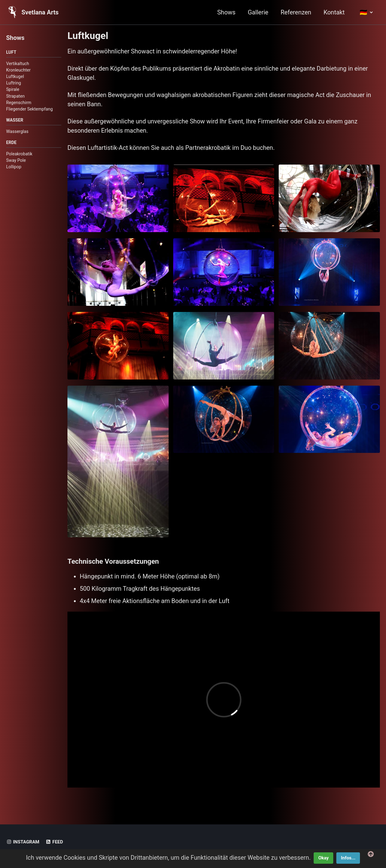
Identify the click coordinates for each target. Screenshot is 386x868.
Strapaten (15, 96)
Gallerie (258, 12)
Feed (54, 842)
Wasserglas (17, 131)
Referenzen (296, 12)
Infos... (348, 858)
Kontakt (334, 12)
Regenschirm (19, 103)
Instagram (23, 842)
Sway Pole (16, 160)
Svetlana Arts (40, 12)
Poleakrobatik (19, 154)
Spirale (13, 89)
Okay (323, 858)
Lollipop (14, 167)
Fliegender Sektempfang (29, 109)
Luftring (13, 83)
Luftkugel (15, 76)
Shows (226, 12)
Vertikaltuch (18, 64)
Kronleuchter (18, 70)
